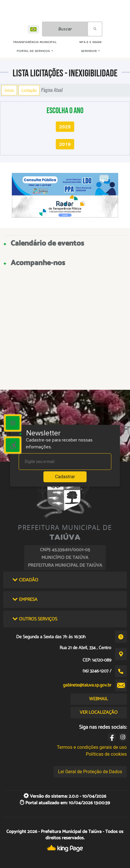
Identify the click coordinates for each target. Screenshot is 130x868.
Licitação (29, 90)
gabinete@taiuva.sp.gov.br (87, 685)
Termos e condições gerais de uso (92, 747)
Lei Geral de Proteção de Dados (90, 772)
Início (9, 90)
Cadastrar (65, 477)
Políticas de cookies (106, 754)
